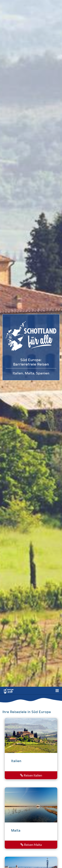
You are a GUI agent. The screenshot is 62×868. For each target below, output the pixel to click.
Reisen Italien (31, 775)
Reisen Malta (31, 845)
